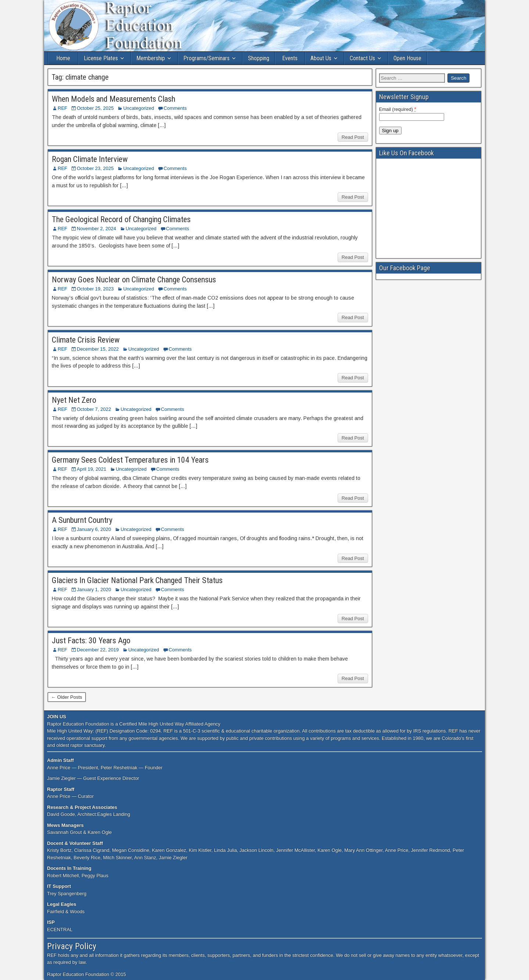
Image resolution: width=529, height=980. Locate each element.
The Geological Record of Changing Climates (121, 219)
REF (62, 108)
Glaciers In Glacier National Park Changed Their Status (137, 580)
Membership (151, 58)
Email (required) (398, 109)
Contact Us (362, 58)
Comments (175, 108)
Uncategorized (138, 108)
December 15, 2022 (98, 349)
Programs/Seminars (206, 58)
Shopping (259, 58)
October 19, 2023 (95, 289)
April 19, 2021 (91, 469)
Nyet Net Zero (74, 400)
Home (63, 58)
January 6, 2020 (94, 529)
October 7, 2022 (94, 409)
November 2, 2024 (96, 229)
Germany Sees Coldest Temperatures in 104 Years (130, 460)
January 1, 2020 (94, 590)
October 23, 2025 (95, 168)
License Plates (101, 58)
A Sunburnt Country (82, 520)
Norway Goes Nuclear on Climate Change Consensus (134, 280)
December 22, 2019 (98, 650)
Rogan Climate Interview (90, 159)
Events (290, 58)
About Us (321, 58)
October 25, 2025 (95, 108)
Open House (407, 58)
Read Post (353, 137)
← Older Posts (67, 697)
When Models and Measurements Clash (114, 99)
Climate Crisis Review (86, 340)
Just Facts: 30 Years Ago (91, 641)
